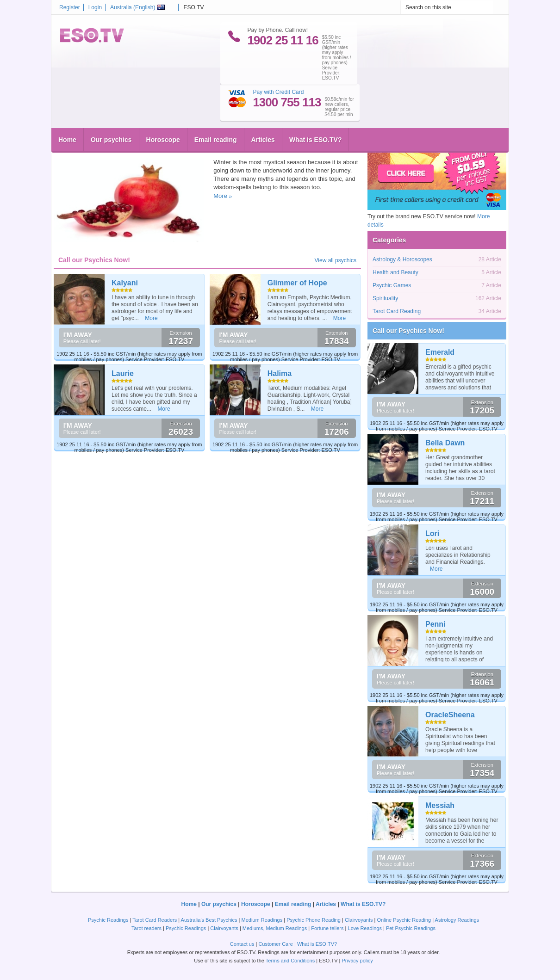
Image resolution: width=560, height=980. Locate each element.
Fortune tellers (327, 928)
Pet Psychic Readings (411, 928)
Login (95, 7)
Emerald (440, 352)
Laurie (123, 373)
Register (70, 7)
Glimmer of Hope (297, 283)
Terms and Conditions (290, 961)
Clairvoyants (359, 920)
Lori (432, 533)
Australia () (137, 7)
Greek (97, 148)
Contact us (242, 944)
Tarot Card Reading (397, 311)
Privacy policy (357, 961)
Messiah (440, 805)
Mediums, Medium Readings (275, 928)
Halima (280, 373)
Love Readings (365, 928)
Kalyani (125, 283)
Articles (263, 104)
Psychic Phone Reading (314, 920)
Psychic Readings (108, 920)
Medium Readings (262, 920)
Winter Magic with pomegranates (116, 133)
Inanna (148, 148)
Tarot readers (146, 928)
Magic (114, 148)
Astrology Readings (457, 920)
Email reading (216, 104)
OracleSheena (450, 715)
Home (67, 104)
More (220, 196)
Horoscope (163, 104)
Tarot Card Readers (155, 920)
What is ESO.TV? (316, 104)
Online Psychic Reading (404, 920)
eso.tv (72, 148)
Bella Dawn (445, 443)
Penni (436, 624)
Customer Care (276, 944)
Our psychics (111, 104)
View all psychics (336, 260)
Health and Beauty (395, 272)
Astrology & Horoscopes (402, 259)
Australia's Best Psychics (209, 920)
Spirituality (178, 148)
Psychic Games (392, 285)
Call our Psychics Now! (408, 331)
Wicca (130, 148)
